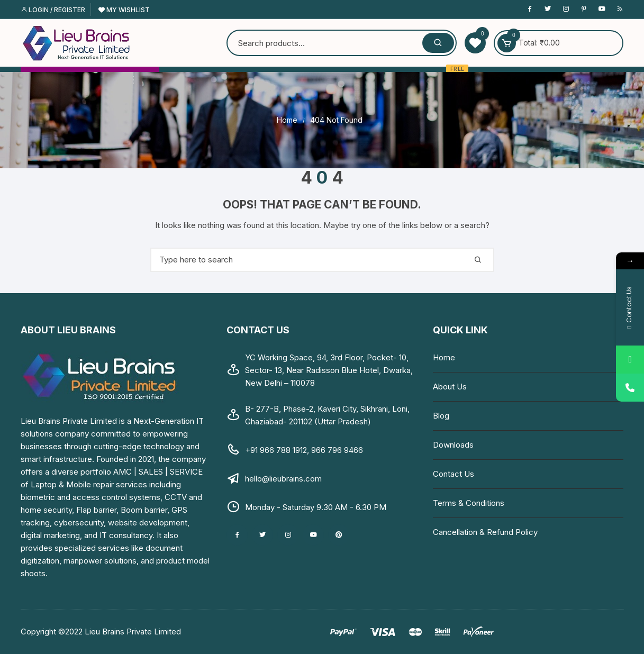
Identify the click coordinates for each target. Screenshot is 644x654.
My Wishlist (124, 10)
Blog (441, 416)
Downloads (453, 445)
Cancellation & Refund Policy (485, 532)
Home (444, 357)
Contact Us (453, 474)
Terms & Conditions (469, 503)
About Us (450, 387)
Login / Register (53, 10)
